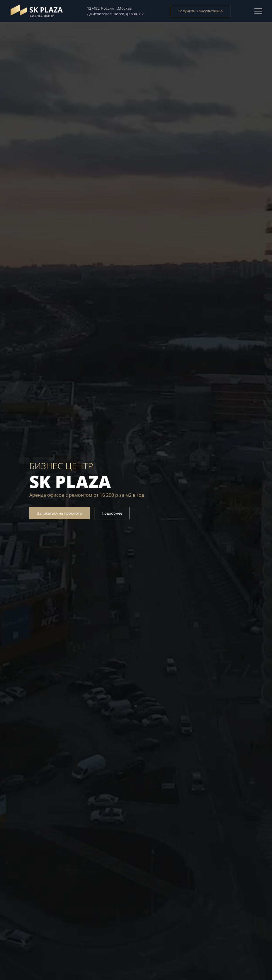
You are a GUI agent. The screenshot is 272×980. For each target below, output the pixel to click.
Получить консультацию (200, 11)
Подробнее (112, 513)
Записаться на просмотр (59, 513)
